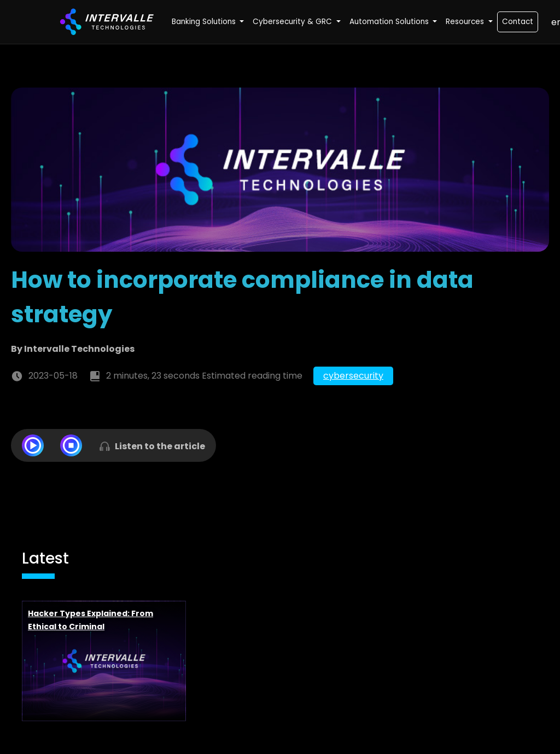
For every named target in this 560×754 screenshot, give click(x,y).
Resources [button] (466, 22)
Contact (518, 22)
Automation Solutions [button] (390, 22)
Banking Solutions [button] (205, 22)
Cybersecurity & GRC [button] (293, 22)
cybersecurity (353, 376)
